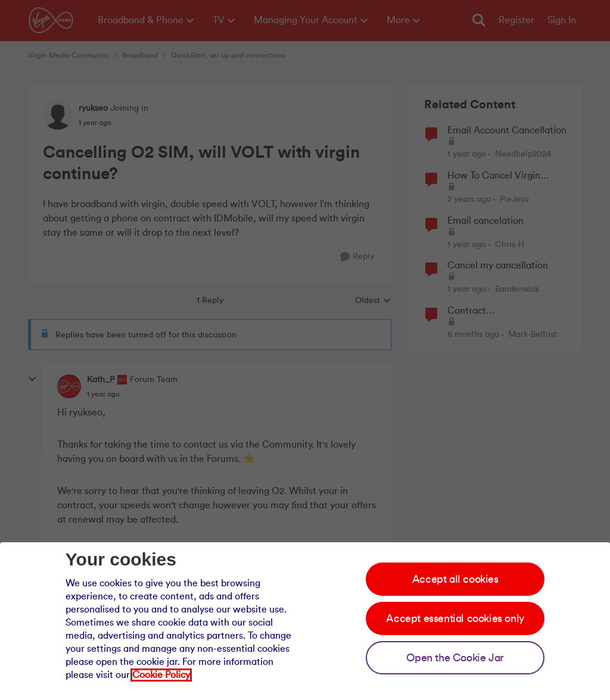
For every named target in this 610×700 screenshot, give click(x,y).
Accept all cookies (455, 579)
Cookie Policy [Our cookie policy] (161, 675)
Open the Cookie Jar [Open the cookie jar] (455, 658)
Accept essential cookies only (455, 618)
